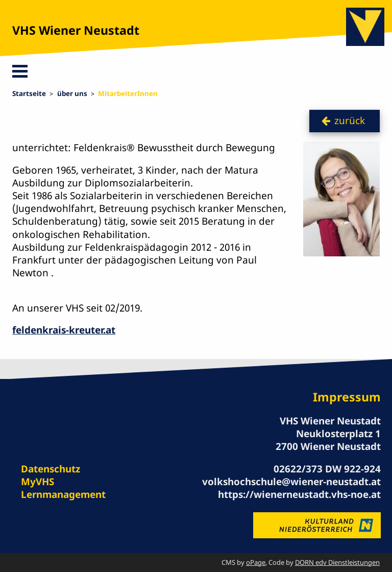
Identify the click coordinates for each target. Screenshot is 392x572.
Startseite (29, 93)
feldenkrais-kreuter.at (64, 330)
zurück (350, 121)
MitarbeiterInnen (128, 93)
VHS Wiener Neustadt (76, 30)
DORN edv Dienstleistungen (337, 562)
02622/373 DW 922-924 (327, 469)
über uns (72, 93)
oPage (256, 562)
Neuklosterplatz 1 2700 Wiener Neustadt (328, 440)
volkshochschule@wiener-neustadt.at (291, 482)
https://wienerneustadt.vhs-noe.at (299, 494)
